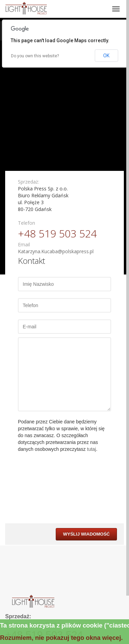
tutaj (92, 449)
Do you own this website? (35, 56)
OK (106, 56)
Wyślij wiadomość (86, 534)
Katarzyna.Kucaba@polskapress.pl (56, 251)
